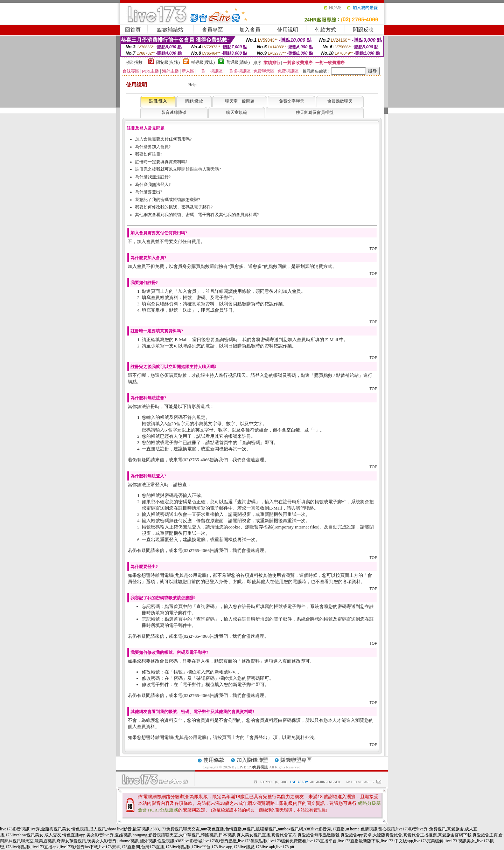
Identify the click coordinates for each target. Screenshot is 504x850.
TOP (373, 249)
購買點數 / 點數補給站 (337, 375)
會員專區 (212, 30)
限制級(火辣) (168, 62)
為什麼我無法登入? (153, 185)
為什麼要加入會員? (153, 147)
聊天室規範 (237, 112)
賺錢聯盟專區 (296, 760)
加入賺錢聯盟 (252, 760)
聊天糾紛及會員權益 (315, 112)
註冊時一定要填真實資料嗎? (161, 162)
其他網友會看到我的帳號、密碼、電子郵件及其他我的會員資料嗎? (197, 215)
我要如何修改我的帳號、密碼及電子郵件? (174, 207)
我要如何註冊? (149, 154)
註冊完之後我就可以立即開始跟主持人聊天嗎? (178, 169)
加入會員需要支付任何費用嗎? (163, 139)
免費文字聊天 (292, 101)
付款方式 (325, 30)
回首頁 (133, 30)
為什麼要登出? (149, 192)
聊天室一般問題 (240, 101)
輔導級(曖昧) (203, 62)
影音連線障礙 (174, 112)
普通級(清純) (238, 62)
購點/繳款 (194, 101)
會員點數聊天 (340, 101)
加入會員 (250, 30)
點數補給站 (170, 30)
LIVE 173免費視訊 (253, 767)
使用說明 (288, 30)
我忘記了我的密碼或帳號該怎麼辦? (167, 200)
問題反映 (363, 30)
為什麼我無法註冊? (153, 177)
